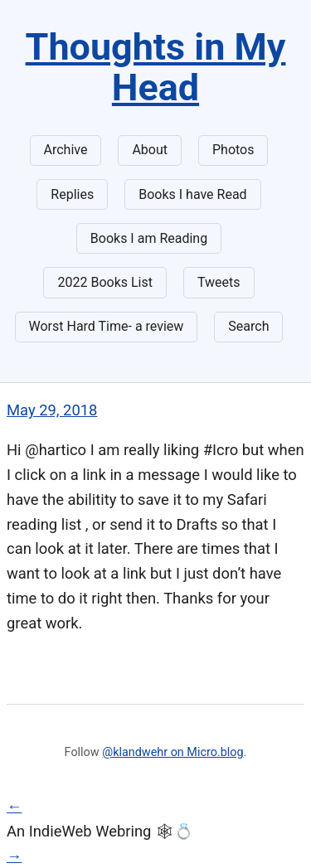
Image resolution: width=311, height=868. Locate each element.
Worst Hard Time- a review (107, 326)
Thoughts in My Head (156, 67)
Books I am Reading (149, 238)
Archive (66, 150)
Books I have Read (192, 194)
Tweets (219, 282)
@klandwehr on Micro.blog (173, 752)
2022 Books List (105, 282)
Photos (233, 150)
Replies (72, 194)
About (150, 150)
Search (248, 326)
